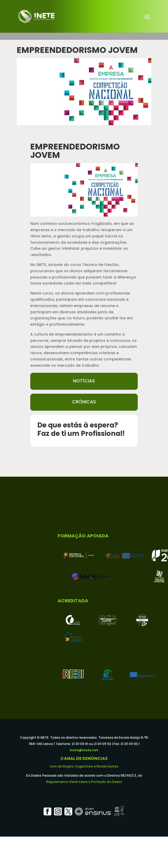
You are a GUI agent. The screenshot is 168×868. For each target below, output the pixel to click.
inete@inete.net (84, 750)
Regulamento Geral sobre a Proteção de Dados (84, 782)
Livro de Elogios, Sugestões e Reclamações (84, 766)
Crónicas (84, 402)
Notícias (84, 381)
